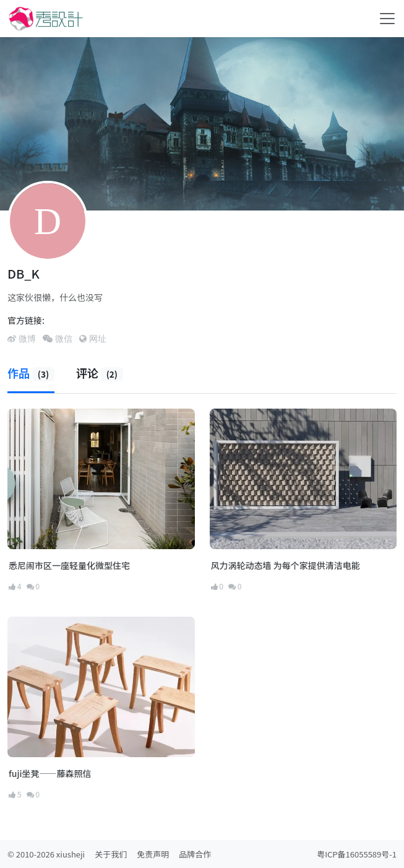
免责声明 (153, 854)
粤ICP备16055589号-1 (357, 854)
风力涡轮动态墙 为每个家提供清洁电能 (286, 565)
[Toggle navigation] (387, 19)
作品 (31, 373)
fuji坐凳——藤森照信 (50, 773)
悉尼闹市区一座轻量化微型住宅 (69, 565)
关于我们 (111, 854)
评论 (100, 373)
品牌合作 (195, 854)
